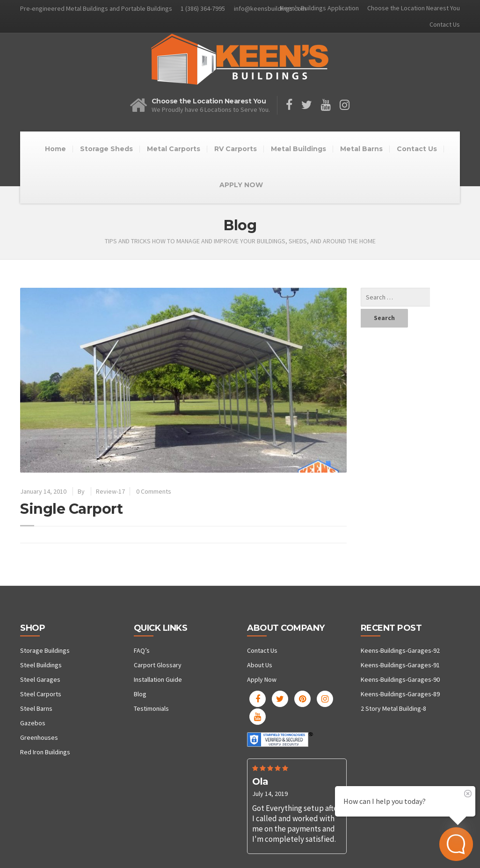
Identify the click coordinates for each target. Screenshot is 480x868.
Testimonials (151, 708)
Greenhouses (39, 737)
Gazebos (33, 723)
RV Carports (236, 149)
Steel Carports (41, 694)
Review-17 (110, 491)
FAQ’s (142, 650)
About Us (260, 665)
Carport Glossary (158, 665)
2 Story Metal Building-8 (393, 708)
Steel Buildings (41, 665)
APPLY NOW (241, 185)
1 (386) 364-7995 (203, 8)
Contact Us (445, 24)
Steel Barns (36, 708)
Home (55, 149)
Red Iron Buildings (45, 752)
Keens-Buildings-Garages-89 (400, 694)
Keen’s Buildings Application (320, 8)
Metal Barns (361, 149)
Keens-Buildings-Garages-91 (400, 665)
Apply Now (262, 679)
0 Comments (154, 491)
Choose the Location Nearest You (414, 8)
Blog (140, 694)
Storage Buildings (45, 650)
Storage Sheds (106, 149)
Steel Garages (40, 679)
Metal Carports (174, 149)
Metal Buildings (298, 149)
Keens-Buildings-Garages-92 (400, 650)
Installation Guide (158, 679)
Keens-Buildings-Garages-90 (400, 679)
